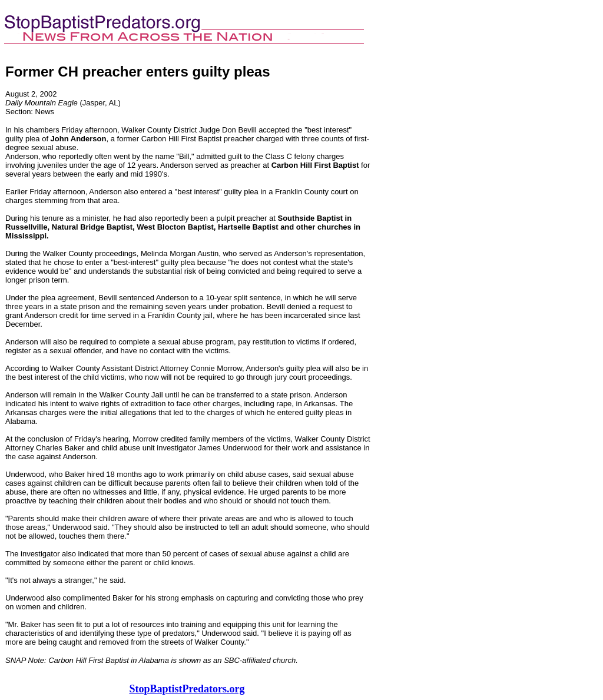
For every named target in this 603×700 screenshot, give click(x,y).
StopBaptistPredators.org (187, 689)
